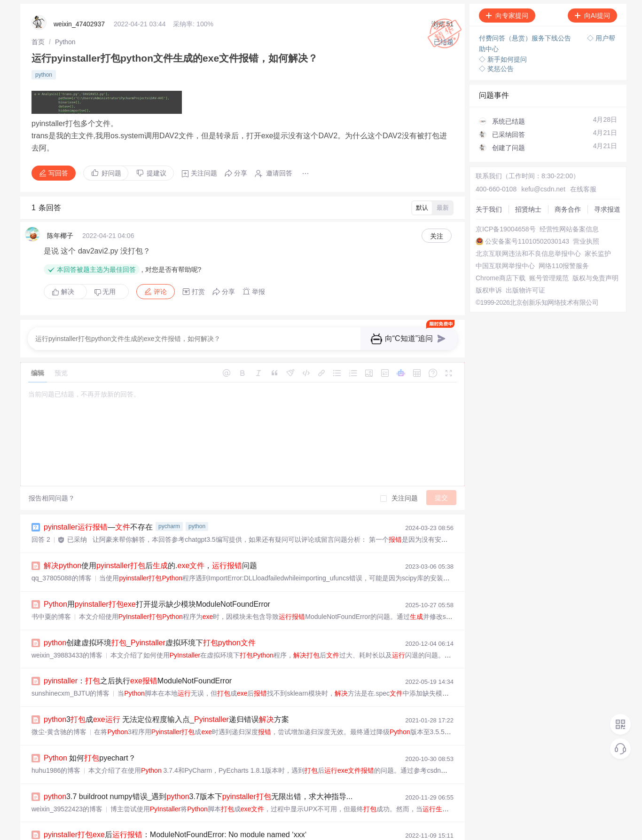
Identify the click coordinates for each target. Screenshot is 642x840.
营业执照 (483, 244)
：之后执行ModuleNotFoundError (138, 656)
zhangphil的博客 (55, 816)
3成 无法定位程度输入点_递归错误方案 (166, 693)
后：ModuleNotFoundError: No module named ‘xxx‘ (175, 804)
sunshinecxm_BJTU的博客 (71, 668)
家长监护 (483, 261)
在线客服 (568, 176)
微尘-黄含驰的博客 (59, 705)
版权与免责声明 (493, 303)
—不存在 (98, 507)
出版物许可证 (489, 320)
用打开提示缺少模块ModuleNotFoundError (157, 582)
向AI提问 (592, 16)
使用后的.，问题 (150, 544)
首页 (38, 40)
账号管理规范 (489, 294)
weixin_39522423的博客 (67, 779)
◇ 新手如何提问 (503, 56)
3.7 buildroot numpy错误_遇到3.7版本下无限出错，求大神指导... (198, 767)
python (44, 70)
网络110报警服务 (495, 277)
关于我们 (483, 184)
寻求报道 (483, 210)
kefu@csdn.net (532, 176)
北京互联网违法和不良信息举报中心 (522, 252)
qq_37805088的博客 (62, 556)
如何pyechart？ (90, 730)
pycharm (169, 507)
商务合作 (483, 201)
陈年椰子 (60, 222)
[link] (38, 40)
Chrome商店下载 (494, 286)
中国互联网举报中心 (499, 269)
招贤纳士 (483, 193)
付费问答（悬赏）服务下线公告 (526, 38)
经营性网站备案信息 (499, 227)
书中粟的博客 (51, 594)
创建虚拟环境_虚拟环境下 (150, 619)
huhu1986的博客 (56, 742)
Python (65, 40)
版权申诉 (483, 311)
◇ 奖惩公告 (496, 66)
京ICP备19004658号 (500, 218)
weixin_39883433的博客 (67, 631)
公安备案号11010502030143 (512, 235)
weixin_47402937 (79, 24)
